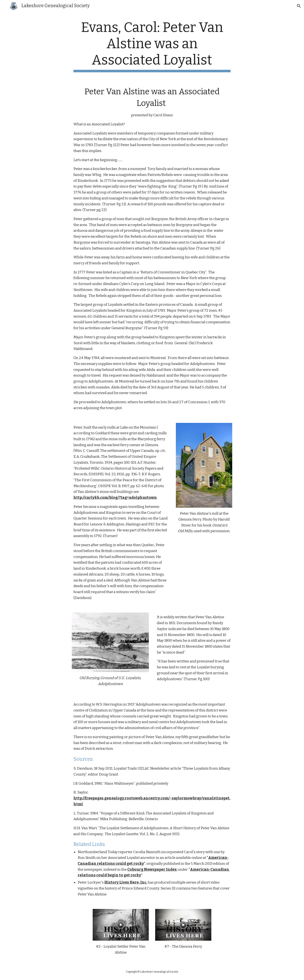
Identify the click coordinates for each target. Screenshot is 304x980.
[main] (152, 46)
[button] (299, 6)
